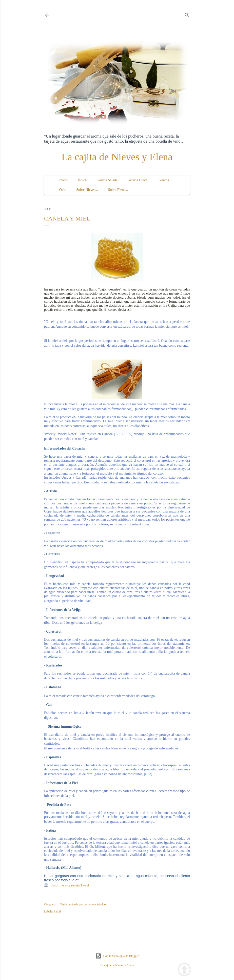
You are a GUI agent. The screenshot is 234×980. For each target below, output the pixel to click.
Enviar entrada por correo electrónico (83, 904)
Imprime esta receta (66, 885)
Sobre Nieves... (87, 190)
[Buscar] (187, 14)
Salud (57, 911)
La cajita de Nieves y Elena (117, 157)
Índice (82, 180)
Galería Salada (107, 180)
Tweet (85, 885)
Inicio (63, 180)
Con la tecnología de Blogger (117, 956)
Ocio (63, 190)
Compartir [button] (50, 904)
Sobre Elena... (118, 190)
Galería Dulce (138, 180)
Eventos (163, 180)
